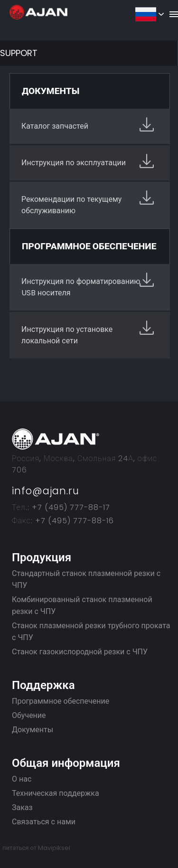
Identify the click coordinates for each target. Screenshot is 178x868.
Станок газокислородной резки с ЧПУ (80, 652)
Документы (33, 730)
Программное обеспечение (61, 701)
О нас (22, 779)
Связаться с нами (44, 822)
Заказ (22, 807)
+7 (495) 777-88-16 (73, 521)
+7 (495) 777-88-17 (70, 507)
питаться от (36, 848)
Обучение (29, 715)
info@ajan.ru (46, 491)
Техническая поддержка (56, 793)
